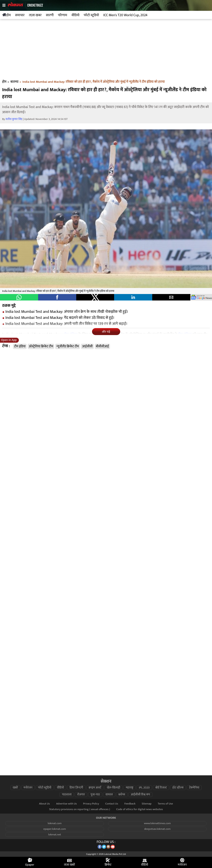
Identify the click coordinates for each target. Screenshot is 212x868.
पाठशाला (67, 795)
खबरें (15, 788)
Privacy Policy (91, 804)
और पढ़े (106, 332)
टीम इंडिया (20, 346)
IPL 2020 (144, 788)
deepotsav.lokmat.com (157, 829)
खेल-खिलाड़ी (113, 788)
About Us (44, 804)
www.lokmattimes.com (157, 823)
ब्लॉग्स (122, 795)
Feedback (130, 804)
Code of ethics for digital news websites (140, 809)
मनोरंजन (28, 788)
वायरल (109, 795)
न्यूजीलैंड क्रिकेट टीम (68, 346)
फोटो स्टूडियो (45, 788)
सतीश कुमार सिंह (14, 119)
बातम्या (14, 82)
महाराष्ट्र (129, 788)
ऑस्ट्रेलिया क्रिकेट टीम (41, 346)
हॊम (4, 82)
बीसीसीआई (102, 346)
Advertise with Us (66, 804)
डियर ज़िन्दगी (76, 788)
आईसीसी (87, 346)
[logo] (25, 9)
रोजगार (81, 795)
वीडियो (60, 788)
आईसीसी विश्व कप (140, 795)
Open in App (9, 340)
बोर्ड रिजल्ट (161, 788)
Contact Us (112, 804)
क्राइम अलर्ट (95, 788)
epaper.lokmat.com (55, 829)
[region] (106, 50)
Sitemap (146, 804)
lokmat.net (55, 835)
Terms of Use (165, 804)
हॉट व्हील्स (178, 788)
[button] (19, 297)
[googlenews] (201, 297)
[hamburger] (5, 5)
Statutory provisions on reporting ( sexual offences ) (80, 809)
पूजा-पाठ (95, 795)
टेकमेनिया (194, 788)
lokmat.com (55, 823)
